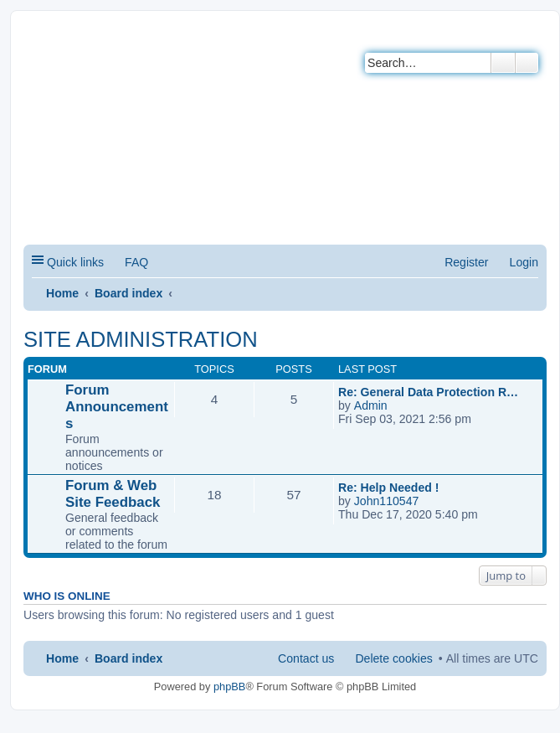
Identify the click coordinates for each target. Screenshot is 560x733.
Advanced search (527, 63)
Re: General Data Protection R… (428, 392)
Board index (128, 293)
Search (503, 63)
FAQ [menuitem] (136, 262)
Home (62, 293)
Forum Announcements (117, 407)
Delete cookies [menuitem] (393, 658)
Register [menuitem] (466, 262)
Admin (371, 405)
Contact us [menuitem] (306, 658)
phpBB (229, 687)
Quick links (75, 262)
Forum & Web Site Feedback (113, 494)
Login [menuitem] (524, 262)
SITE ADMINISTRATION (141, 339)
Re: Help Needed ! (388, 488)
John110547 (387, 501)
